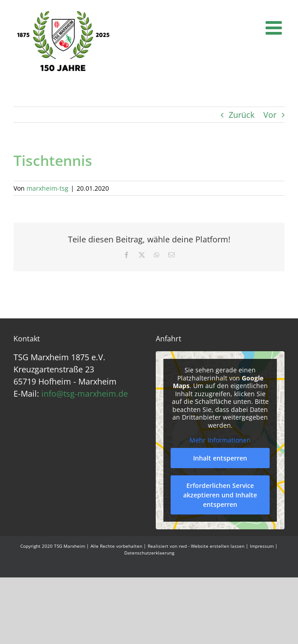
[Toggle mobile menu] (275, 27)
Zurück (242, 115)
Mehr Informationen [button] (220, 440)
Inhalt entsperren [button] (220, 458)
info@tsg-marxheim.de (85, 394)
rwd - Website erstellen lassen (212, 546)
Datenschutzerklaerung (149, 553)
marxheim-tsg (47, 188)
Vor (270, 115)
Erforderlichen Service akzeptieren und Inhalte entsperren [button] (220, 495)
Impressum (262, 546)
